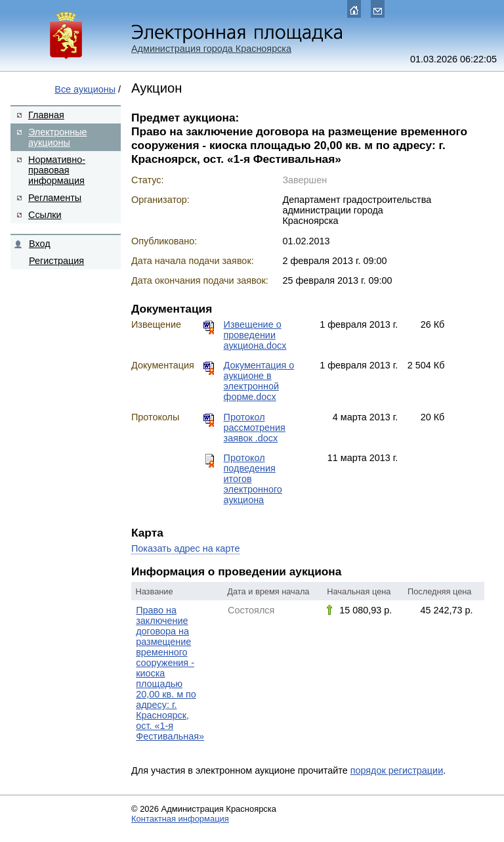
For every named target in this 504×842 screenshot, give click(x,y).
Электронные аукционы (58, 137)
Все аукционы (85, 89)
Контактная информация (180, 819)
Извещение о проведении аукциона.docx (255, 335)
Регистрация (56, 261)
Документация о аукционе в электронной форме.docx (259, 381)
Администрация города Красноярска (211, 49)
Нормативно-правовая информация (57, 170)
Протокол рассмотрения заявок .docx (255, 428)
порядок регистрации (397, 770)
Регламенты (55, 198)
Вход (40, 244)
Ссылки (45, 215)
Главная (46, 115)
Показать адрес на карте (185, 548)
